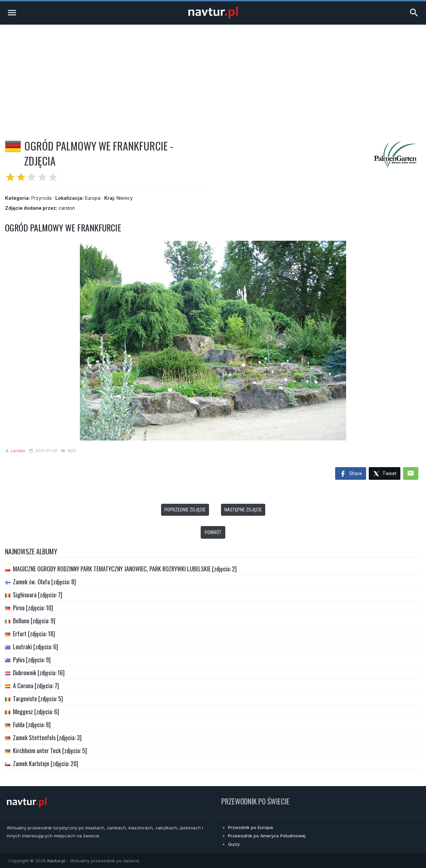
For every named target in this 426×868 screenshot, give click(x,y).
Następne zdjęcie (243, 510)
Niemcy (125, 198)
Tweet (385, 474)
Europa (93, 198)
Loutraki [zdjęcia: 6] (35, 647)
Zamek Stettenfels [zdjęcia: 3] (47, 737)
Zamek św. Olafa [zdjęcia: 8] (44, 582)
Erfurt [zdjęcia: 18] (34, 634)
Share (351, 474)
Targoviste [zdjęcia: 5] (38, 699)
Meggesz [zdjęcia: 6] (36, 712)
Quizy (234, 844)
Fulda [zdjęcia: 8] (32, 724)
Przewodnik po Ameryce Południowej (267, 836)
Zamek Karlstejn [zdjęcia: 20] (46, 763)
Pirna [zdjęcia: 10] (33, 608)
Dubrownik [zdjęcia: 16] (39, 673)
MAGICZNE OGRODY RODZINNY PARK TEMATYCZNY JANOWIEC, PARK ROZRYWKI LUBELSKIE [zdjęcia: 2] (125, 569)
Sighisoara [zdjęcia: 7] (38, 595)
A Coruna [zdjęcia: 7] (36, 686)
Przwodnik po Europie (251, 827)
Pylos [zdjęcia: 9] (32, 660)
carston (67, 208)
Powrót (213, 532)
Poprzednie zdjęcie (185, 510)
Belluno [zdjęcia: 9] (34, 621)
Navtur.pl (56, 861)
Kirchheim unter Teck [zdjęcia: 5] (50, 750)
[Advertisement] (213, 75)
